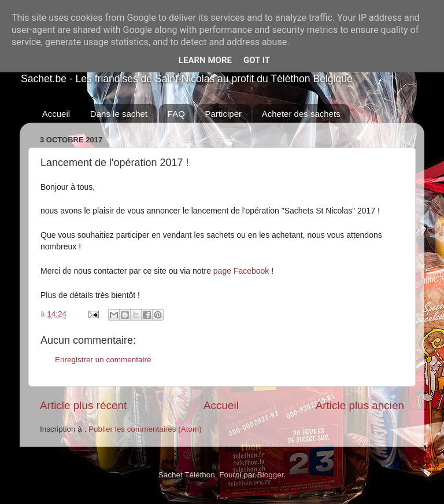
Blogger (271, 475)
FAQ (176, 114)
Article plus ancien (360, 405)
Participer (223, 114)
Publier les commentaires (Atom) (145, 429)
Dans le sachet (119, 114)
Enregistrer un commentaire (103, 360)
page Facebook (241, 271)
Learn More (205, 60)
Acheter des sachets (301, 114)
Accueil (56, 114)
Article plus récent (83, 405)
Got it (257, 60)
